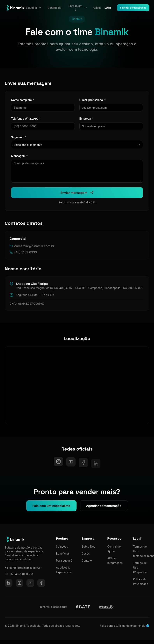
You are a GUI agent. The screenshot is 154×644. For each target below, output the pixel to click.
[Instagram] (58, 464)
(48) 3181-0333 (26, 255)
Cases (97, 8)
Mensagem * (19, 156)
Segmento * (19, 137)
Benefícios (55, 8)
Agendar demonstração (104, 508)
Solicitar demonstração (133, 8)
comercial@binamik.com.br (35, 249)
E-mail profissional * (92, 100)
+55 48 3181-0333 (19, 574)
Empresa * (86, 119)
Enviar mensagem (77, 193)
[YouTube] (30, 583)
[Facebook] (41, 583)
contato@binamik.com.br (23, 568)
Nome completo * (22, 100)
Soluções (34, 8)
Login (108, 8)
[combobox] (77, 145)
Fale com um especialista (51, 508)
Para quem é (78, 8)
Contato (87, 560)
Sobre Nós (88, 546)
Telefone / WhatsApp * (26, 119)
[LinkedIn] (9, 583)
